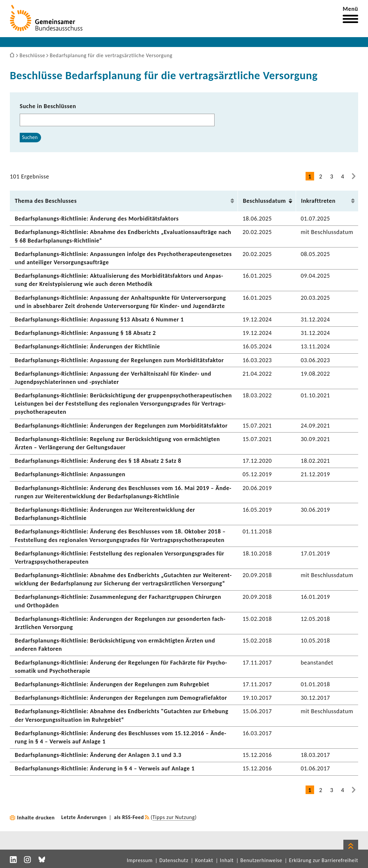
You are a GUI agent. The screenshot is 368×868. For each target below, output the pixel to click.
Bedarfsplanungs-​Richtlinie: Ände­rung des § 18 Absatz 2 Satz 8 (98, 461)
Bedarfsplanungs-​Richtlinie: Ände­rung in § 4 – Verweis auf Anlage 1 (105, 768)
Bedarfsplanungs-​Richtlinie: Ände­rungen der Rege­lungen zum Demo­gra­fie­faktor (121, 698)
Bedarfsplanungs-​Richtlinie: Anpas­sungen (70, 474)
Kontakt (204, 860)
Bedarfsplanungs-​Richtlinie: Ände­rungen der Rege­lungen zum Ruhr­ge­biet (112, 684)
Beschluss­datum (264, 201)
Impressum (140, 860)
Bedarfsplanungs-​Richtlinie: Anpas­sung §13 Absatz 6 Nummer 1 (99, 319)
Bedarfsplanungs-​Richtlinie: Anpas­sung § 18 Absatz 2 (85, 333)
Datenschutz (174, 860)
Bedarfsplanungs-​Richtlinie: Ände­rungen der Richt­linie (87, 346)
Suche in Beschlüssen (48, 106)
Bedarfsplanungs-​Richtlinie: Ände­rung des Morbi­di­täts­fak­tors (97, 219)
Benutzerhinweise (261, 860)
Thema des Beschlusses (46, 201)
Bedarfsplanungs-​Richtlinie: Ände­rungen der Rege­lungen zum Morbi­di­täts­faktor (121, 426)
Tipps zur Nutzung (174, 817)
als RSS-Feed (129, 817)
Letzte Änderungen (84, 817)
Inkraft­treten (318, 201)
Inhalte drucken (36, 818)
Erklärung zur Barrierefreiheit (323, 860)
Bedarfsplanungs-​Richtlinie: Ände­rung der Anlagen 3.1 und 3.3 (98, 755)
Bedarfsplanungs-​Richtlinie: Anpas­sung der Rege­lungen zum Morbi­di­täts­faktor (119, 360)
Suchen (30, 137)
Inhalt (227, 860)
